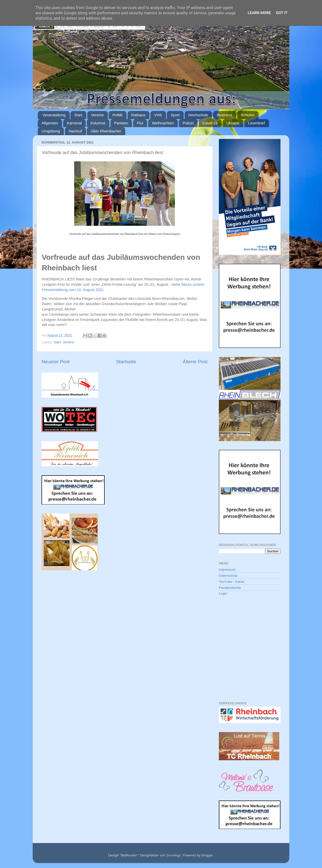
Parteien (121, 123)
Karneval (74, 123)
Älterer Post (195, 362)
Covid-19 (210, 123)
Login (223, 593)
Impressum (227, 570)
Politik (117, 115)
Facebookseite (230, 588)
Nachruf (75, 131)
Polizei (188, 123)
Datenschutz (228, 576)
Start (78, 115)
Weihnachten (163, 123)
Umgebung (51, 131)
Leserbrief (256, 123)
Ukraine (233, 123)
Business (225, 115)
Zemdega (173, 855)
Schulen (248, 115)
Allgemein (50, 123)
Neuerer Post (55, 362)
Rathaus (138, 115)
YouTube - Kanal (231, 582)
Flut (140, 123)
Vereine (97, 115)
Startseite (126, 362)
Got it (282, 13)
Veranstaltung (54, 115)
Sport (175, 115)
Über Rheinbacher (106, 131)
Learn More (259, 13)
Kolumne (98, 123)
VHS (158, 115)
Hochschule (198, 115)
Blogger (207, 855)
